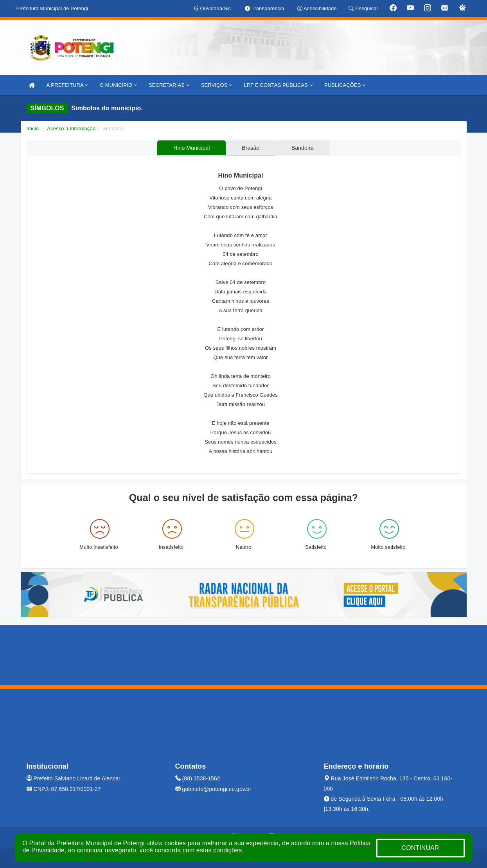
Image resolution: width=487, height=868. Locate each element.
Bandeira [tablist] (303, 148)
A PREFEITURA (67, 85)
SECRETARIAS (169, 85)
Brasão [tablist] (251, 148)
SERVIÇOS (217, 85)
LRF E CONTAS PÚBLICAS (278, 85)
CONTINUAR (420, 848)
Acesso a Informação (71, 128)
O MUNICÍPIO (118, 85)
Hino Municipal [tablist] (191, 148)
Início (33, 128)
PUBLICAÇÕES (345, 85)
